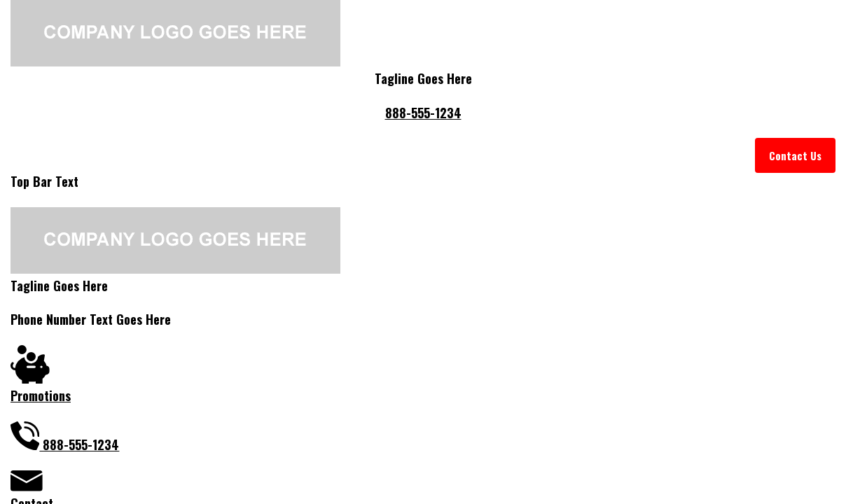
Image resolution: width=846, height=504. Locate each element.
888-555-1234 (423, 113)
